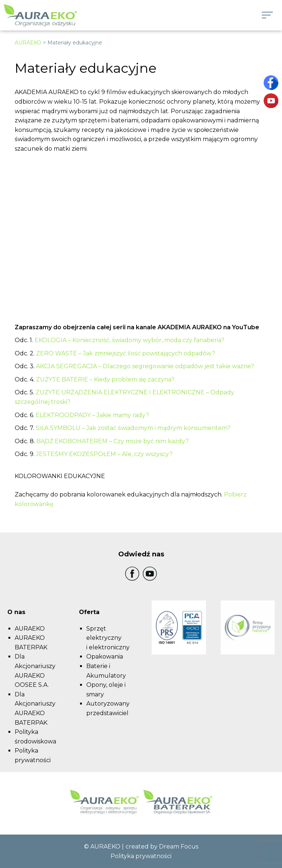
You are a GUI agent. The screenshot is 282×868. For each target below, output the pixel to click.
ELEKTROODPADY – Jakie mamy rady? (92, 415)
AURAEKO (28, 43)
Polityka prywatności (141, 856)
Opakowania (105, 657)
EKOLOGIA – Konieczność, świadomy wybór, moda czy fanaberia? (130, 340)
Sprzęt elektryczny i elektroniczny (108, 638)
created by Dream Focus (162, 847)
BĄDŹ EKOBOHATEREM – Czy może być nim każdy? (113, 441)
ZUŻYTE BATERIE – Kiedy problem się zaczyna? (105, 379)
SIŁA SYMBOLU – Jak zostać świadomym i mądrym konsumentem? (133, 428)
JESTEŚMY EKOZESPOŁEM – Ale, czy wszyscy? (104, 454)
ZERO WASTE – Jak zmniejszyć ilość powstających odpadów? (126, 353)
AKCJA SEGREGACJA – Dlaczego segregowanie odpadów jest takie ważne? (145, 366)
